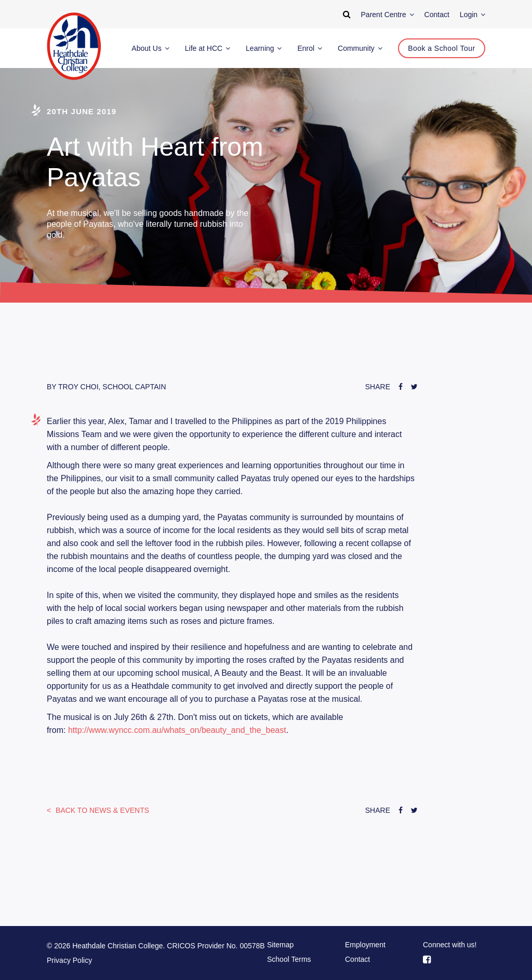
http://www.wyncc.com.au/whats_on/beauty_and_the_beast (177, 730)
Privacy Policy (69, 960)
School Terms (289, 959)
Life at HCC (208, 48)
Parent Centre (388, 15)
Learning (264, 48)
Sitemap (280, 945)
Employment (365, 945)
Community (360, 48)
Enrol (310, 48)
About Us (150, 48)
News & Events (101, 810)
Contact (357, 959)
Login (473, 15)
